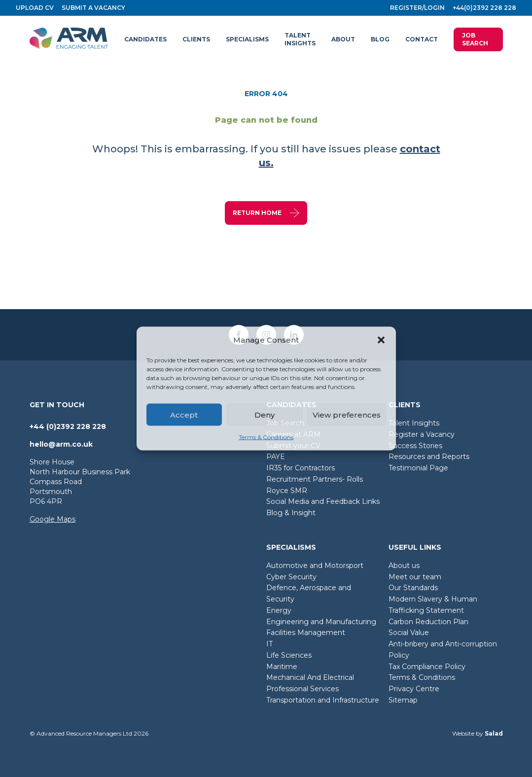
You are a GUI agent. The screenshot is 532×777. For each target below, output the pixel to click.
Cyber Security (291, 577)
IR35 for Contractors (301, 468)
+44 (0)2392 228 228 (68, 426)
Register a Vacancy (422, 434)
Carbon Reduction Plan (428, 622)
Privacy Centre (414, 689)
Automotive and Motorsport (315, 565)
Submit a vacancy (93, 8)
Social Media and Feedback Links (323, 501)
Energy (279, 610)
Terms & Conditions (266, 437)
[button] (381, 340)
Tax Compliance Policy (427, 667)
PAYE (276, 457)
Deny (265, 414)
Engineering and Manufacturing (321, 622)
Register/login (417, 8)
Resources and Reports (429, 457)
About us (404, 565)
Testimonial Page (418, 468)
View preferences (347, 414)
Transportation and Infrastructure (323, 700)
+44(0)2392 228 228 (484, 8)
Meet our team (415, 577)
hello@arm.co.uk (61, 444)
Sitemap (403, 700)
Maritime (282, 667)
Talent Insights (414, 423)
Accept (184, 414)
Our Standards (413, 588)
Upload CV (35, 8)
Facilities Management (306, 633)
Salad (494, 733)
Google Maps (53, 519)
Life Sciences (289, 655)
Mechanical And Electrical (310, 677)
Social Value (409, 633)
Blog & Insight (291, 513)
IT (269, 644)
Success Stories (415, 446)
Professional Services (302, 689)
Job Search (475, 39)
